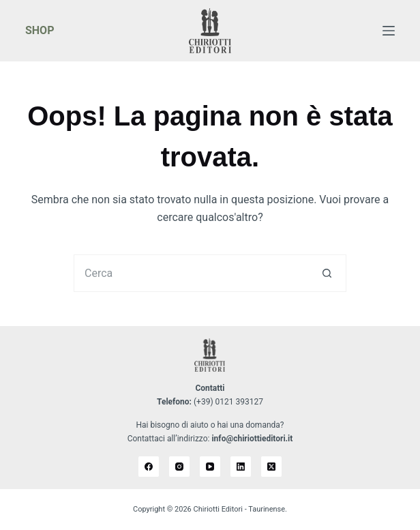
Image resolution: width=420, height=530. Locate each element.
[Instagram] (179, 467)
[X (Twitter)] (271, 467)
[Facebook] (149, 467)
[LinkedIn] (241, 467)
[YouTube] (210, 467)
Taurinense (267, 509)
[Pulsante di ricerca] (328, 273)
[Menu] (389, 31)
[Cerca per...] (191, 273)
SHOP (40, 30)
